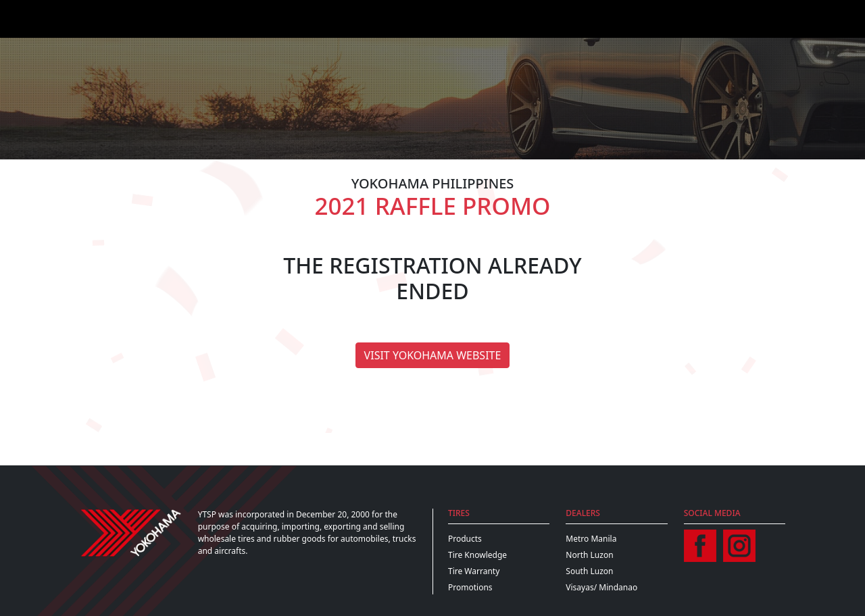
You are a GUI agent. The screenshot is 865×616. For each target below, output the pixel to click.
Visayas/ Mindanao (601, 587)
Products (465, 539)
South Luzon (589, 571)
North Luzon (589, 555)
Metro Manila (591, 539)
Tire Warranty (474, 571)
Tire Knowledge (477, 555)
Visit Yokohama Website (433, 355)
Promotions (470, 587)
